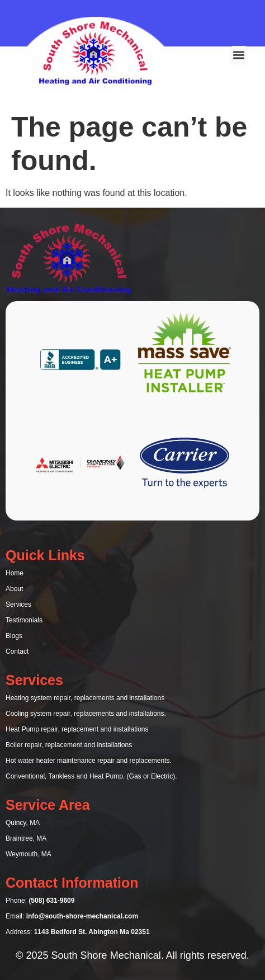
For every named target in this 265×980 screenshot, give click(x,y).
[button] (239, 55)
